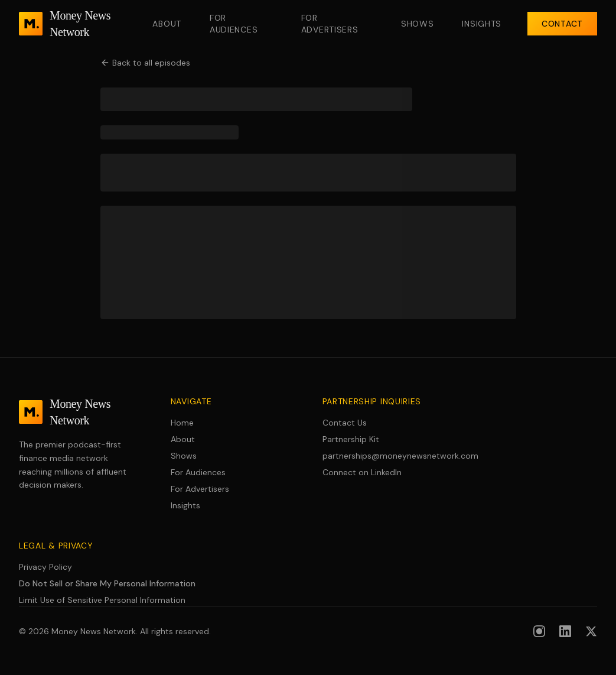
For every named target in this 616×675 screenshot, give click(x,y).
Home (182, 423)
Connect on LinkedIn (362, 472)
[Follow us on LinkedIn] (565, 631)
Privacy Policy (45, 567)
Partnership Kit (351, 439)
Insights (482, 24)
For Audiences (234, 24)
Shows (418, 24)
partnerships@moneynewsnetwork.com (384, 456)
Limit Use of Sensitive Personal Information (102, 600)
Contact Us (345, 423)
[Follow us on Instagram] (539, 631)
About (167, 24)
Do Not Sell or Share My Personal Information (107, 583)
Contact (562, 24)
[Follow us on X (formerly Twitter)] (591, 631)
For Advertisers (330, 24)
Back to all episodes (145, 63)
